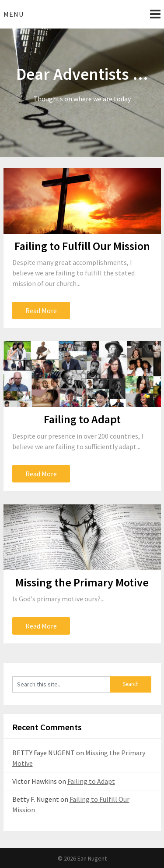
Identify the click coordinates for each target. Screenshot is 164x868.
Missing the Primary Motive (82, 582)
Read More (41, 311)
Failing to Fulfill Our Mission (82, 246)
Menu (14, 14)
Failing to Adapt (82, 419)
